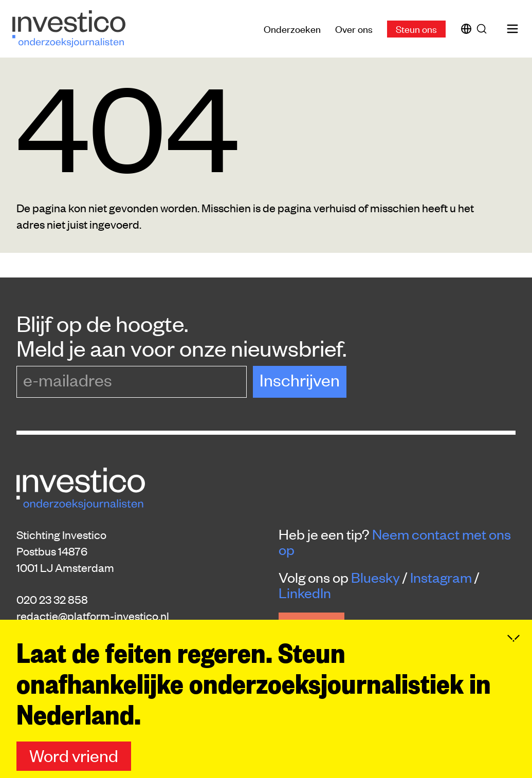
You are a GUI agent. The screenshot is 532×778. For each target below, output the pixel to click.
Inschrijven (300, 379)
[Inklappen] (513, 641)
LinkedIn (305, 592)
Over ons (354, 29)
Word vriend (74, 758)
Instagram (441, 577)
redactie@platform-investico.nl (93, 616)
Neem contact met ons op (395, 542)
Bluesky (375, 577)
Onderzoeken (292, 29)
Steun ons (416, 29)
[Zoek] (484, 29)
